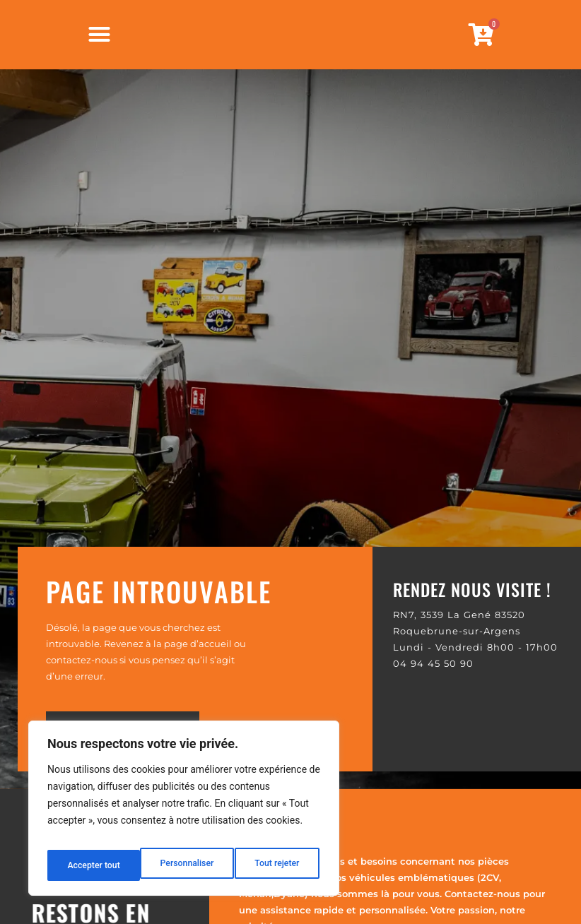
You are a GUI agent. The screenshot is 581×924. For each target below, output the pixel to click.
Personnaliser (93, 865)
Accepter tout (275, 865)
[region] (184, 813)
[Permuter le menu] (99, 53)
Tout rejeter (184, 865)
